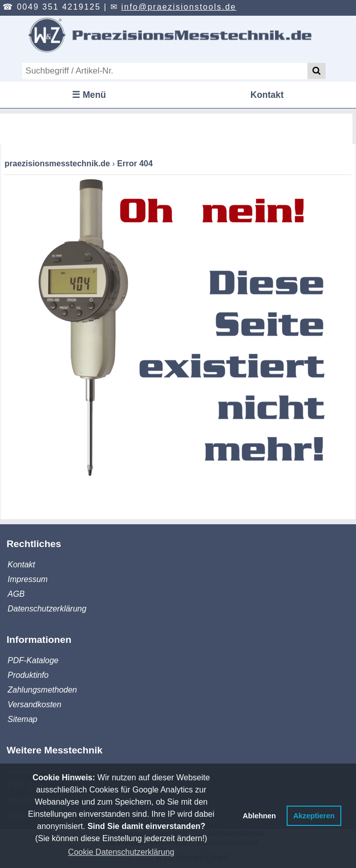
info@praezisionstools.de (179, 7)
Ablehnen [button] (259, 816)
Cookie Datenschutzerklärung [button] (121, 852)
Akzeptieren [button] (314, 816)
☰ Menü (89, 95)
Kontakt (267, 95)
